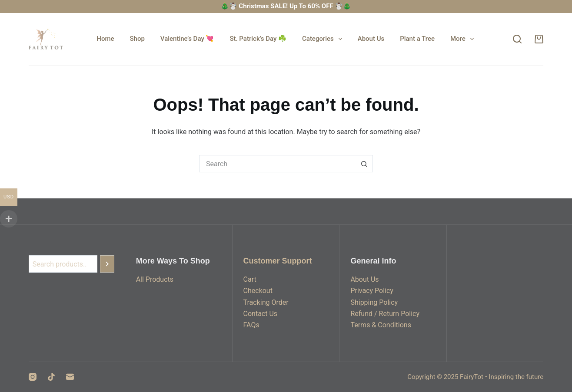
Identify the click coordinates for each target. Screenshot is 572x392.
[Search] (517, 39)
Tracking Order (266, 302)
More (464, 39)
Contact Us (261, 314)
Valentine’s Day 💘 (187, 39)
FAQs (251, 325)
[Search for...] (277, 164)
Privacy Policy (372, 291)
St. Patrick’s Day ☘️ (258, 39)
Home (105, 39)
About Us (371, 39)
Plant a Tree (417, 39)
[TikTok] (51, 377)
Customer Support (278, 261)
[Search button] (364, 164)
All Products (155, 279)
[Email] (70, 377)
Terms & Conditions (381, 325)
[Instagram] (33, 377)
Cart (250, 279)
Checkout (258, 291)
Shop (137, 39)
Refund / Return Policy (385, 314)
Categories (324, 39)
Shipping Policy (374, 302)
